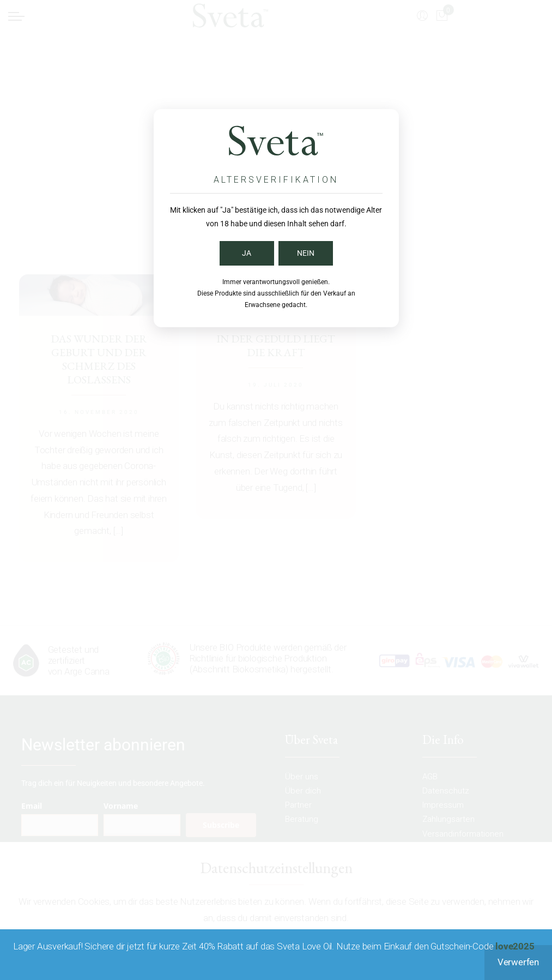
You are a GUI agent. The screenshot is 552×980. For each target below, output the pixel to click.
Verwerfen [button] (518, 962)
